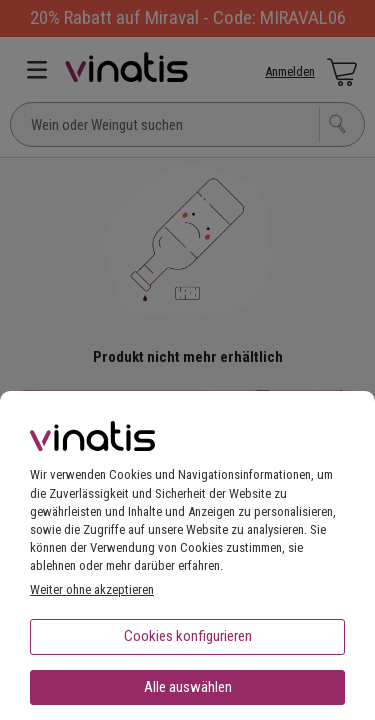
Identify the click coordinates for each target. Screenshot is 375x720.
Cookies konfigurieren (188, 636)
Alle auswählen (188, 687)
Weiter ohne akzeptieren (92, 589)
